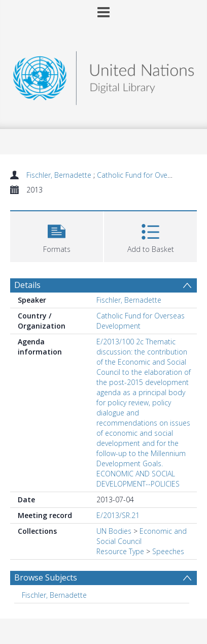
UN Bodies (114, 531)
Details (27, 285)
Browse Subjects (46, 577)
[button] (57, 235)
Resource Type (120, 551)
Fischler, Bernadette (60, 175)
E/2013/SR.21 (118, 515)
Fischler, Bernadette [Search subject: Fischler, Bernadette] (54, 595)
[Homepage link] (103, 75)
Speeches (168, 551)
